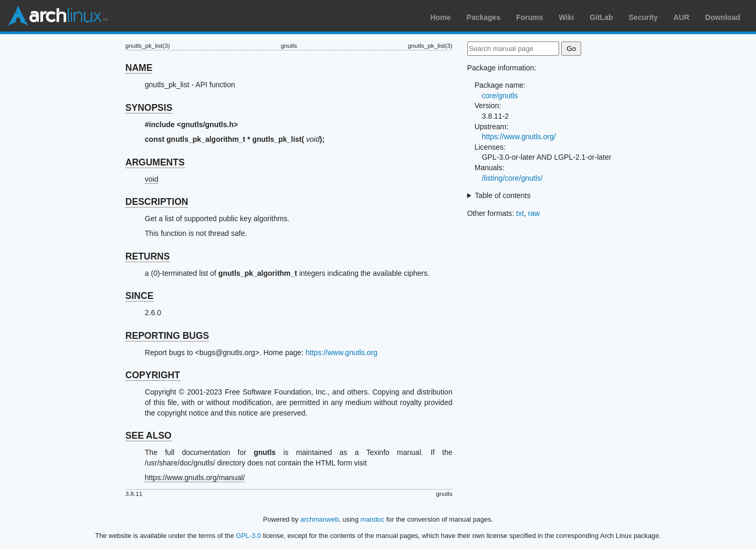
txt (520, 213)
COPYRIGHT (153, 375)
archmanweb (319, 519)
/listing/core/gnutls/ (512, 178)
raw (534, 213)
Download (723, 17)
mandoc (373, 519)
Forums (529, 17)
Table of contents (503, 195)
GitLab (601, 17)
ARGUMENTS (155, 162)
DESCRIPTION (157, 202)
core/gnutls (500, 96)
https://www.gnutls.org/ (519, 137)
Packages (484, 17)
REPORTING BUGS (167, 336)
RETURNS (148, 256)
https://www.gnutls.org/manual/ (195, 478)
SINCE (139, 296)
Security (643, 17)
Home (441, 17)
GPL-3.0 (248, 536)
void (152, 179)
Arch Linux (58, 16)
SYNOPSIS (149, 108)
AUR (681, 17)
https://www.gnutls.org (342, 353)
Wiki (567, 17)
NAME (139, 68)
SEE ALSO (149, 436)
